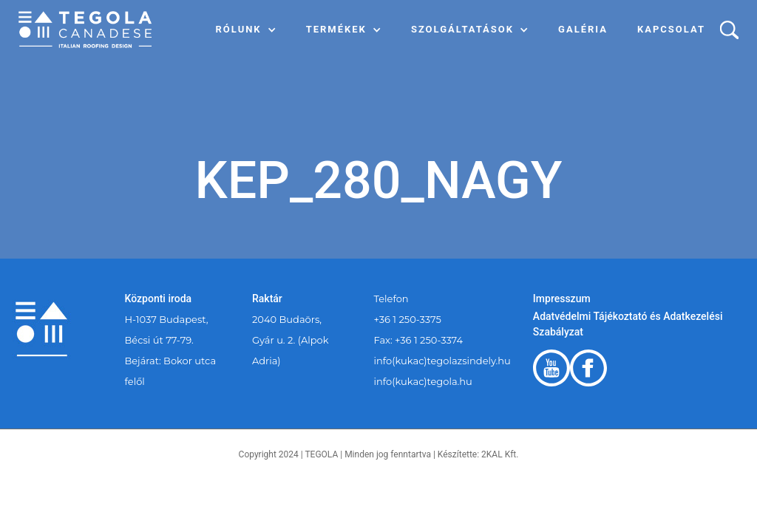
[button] (246, 30)
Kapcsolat (671, 29)
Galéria (583, 29)
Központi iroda (159, 299)
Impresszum (562, 299)
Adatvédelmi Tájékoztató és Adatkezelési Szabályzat (628, 324)
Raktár (267, 299)
